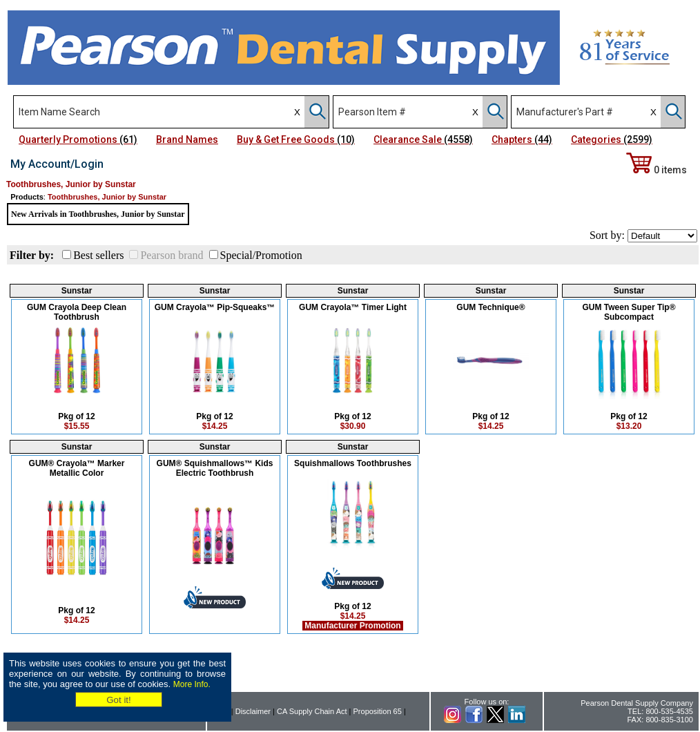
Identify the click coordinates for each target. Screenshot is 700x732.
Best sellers (98, 255)
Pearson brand (172, 255)
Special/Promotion (261, 255)
